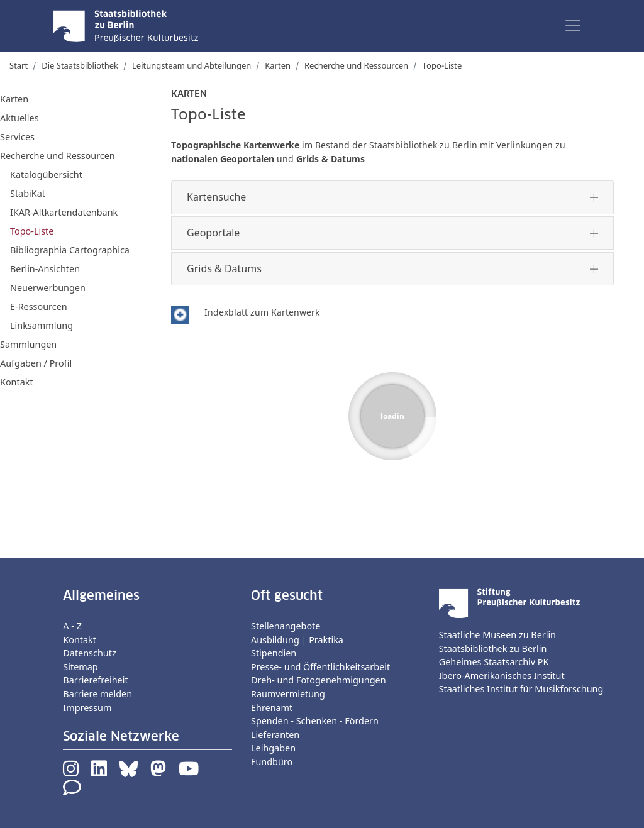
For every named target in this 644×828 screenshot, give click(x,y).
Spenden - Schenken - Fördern (315, 721)
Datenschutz (89, 653)
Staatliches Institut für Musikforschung (521, 689)
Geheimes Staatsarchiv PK (494, 662)
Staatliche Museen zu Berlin (497, 635)
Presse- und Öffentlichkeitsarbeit (320, 667)
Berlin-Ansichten (45, 269)
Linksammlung (42, 325)
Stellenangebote (286, 626)
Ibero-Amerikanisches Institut (502, 676)
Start (19, 65)
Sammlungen (28, 344)
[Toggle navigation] (573, 26)
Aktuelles (19, 118)
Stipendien (274, 653)
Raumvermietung (288, 694)
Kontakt (17, 382)
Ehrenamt (272, 708)
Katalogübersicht (46, 174)
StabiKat (28, 193)
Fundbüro (272, 762)
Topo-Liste (32, 231)
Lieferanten (275, 735)
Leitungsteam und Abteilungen (192, 65)
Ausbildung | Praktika (297, 640)
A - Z (72, 626)
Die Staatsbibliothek (80, 65)
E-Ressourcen (39, 306)
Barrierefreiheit (95, 680)
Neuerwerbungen (48, 288)
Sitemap (80, 667)
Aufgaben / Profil (36, 363)
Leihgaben (273, 748)
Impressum (87, 708)
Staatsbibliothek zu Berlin (493, 649)
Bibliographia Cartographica (70, 250)
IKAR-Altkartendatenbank (64, 212)
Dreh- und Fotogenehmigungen (319, 680)
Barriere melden (97, 694)
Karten (278, 65)
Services (17, 137)
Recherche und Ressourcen (356, 65)
